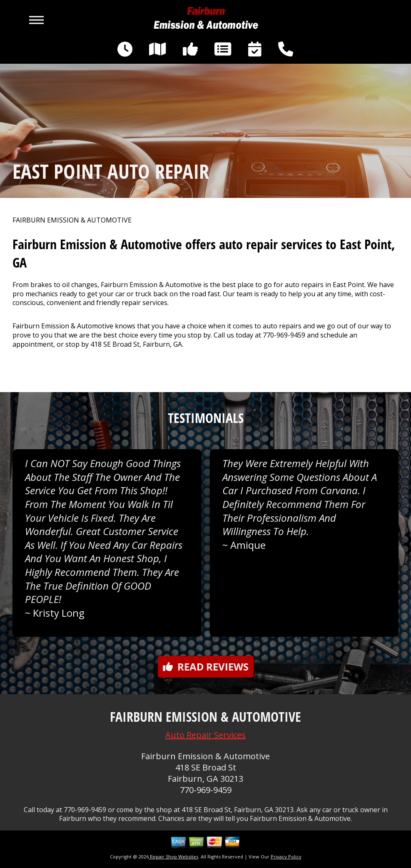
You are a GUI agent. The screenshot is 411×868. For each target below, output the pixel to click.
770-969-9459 (284, 335)
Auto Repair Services (205, 735)
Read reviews (206, 667)
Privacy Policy (286, 857)
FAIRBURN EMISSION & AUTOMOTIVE (72, 220)
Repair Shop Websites (173, 857)
